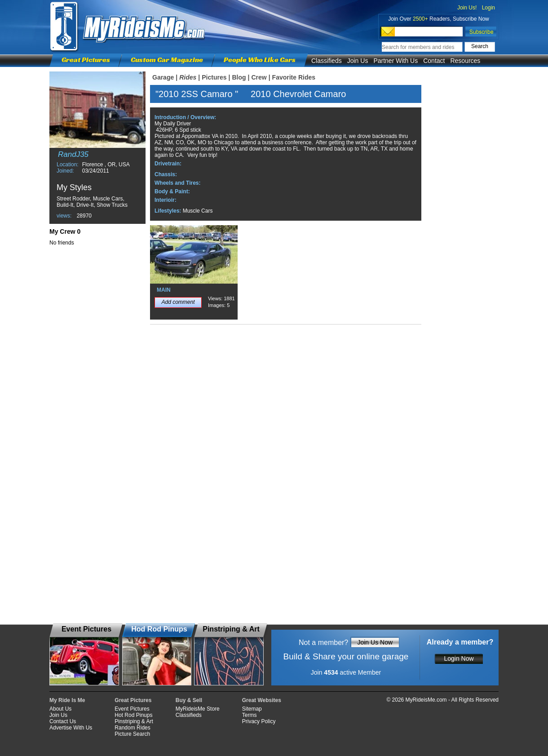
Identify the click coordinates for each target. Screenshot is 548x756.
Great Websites (262, 700)
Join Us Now (375, 642)
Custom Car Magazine (167, 60)
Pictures (214, 77)
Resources (465, 61)
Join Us (358, 61)
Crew (259, 77)
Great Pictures (86, 60)
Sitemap (252, 709)
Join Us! (467, 8)
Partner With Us (396, 61)
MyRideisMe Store (198, 709)
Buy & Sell (189, 700)
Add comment (178, 302)
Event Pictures (132, 709)
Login (488, 8)
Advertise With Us (71, 728)
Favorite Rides (294, 77)
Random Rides (132, 728)
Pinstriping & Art (134, 721)
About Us (60, 709)
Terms (250, 715)
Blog (239, 77)
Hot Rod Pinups (133, 715)
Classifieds (327, 61)
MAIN (164, 290)
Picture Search (132, 734)
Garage (163, 77)
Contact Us (63, 721)
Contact (434, 61)
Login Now (459, 658)
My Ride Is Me (67, 700)
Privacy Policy (259, 721)
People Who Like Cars (260, 60)
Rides (188, 77)
